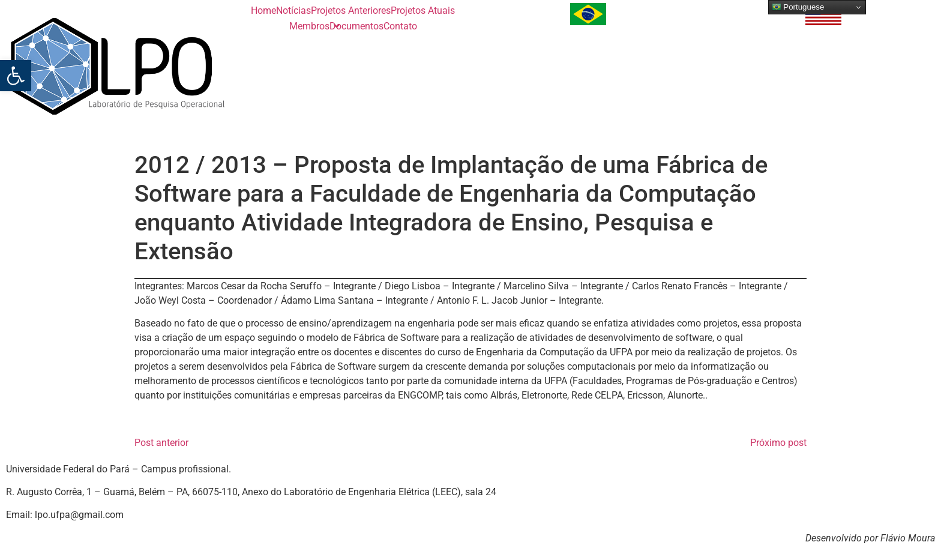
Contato (400, 26)
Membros (309, 26)
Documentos (356, 26)
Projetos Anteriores (351, 11)
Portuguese (798, 7)
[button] (16, 76)
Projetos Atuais (423, 11)
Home (263, 11)
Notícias (293, 11)
